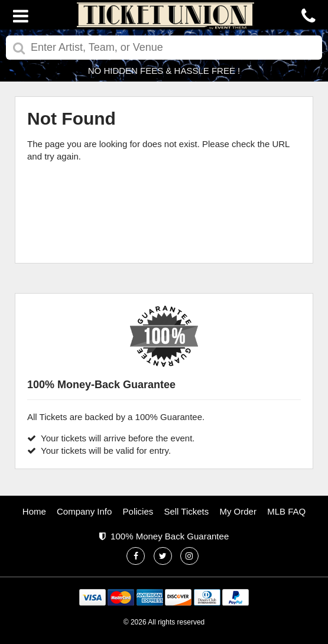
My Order (238, 511)
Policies (138, 511)
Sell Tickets (186, 511)
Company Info (84, 511)
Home (34, 511)
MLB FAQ (286, 511)
